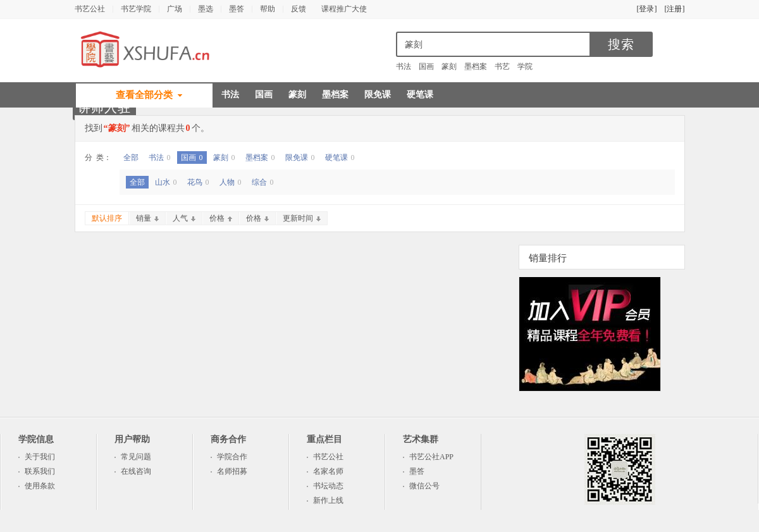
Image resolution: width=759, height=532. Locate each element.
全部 (131, 158)
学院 (525, 66)
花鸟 (198, 182)
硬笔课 (420, 95)
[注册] (675, 9)
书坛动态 (328, 486)
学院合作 (232, 457)
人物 (231, 182)
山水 (166, 182)
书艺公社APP (431, 457)
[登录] (647, 9)
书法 (404, 66)
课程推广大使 (344, 9)
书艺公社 (90, 9)
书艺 (502, 66)
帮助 (268, 9)
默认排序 (107, 218)
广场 (175, 9)
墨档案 (476, 66)
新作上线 (328, 500)
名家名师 (328, 471)
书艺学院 (136, 9)
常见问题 (136, 457)
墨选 (206, 9)
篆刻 (449, 66)
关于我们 (40, 457)
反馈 (299, 9)
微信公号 (424, 486)
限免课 (378, 95)
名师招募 (232, 471)
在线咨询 (136, 471)
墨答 (237, 9)
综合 (263, 182)
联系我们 (40, 471)
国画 (426, 66)
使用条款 (40, 486)
